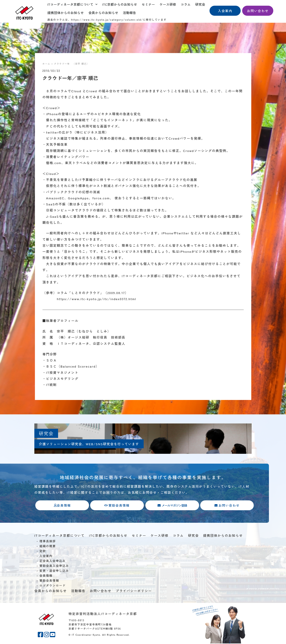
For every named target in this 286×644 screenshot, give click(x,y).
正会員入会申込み (53, 561)
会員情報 (46, 576)
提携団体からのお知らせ (66, 13)
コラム (186, 4)
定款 (43, 551)
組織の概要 (48, 546)
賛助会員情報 (49, 581)
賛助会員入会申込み (54, 566)
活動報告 (129, 13)
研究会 (200, 4)
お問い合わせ (101, 591)
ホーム (46, 64)
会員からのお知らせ (103, 13)
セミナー (148, 4)
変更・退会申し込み (54, 571)
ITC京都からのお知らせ (120, 4)
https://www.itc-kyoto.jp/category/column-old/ (107, 20)
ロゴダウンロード (53, 586)
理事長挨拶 (48, 541)
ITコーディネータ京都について (72, 4)
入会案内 (46, 556)
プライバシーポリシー (134, 591)
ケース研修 (168, 4)
